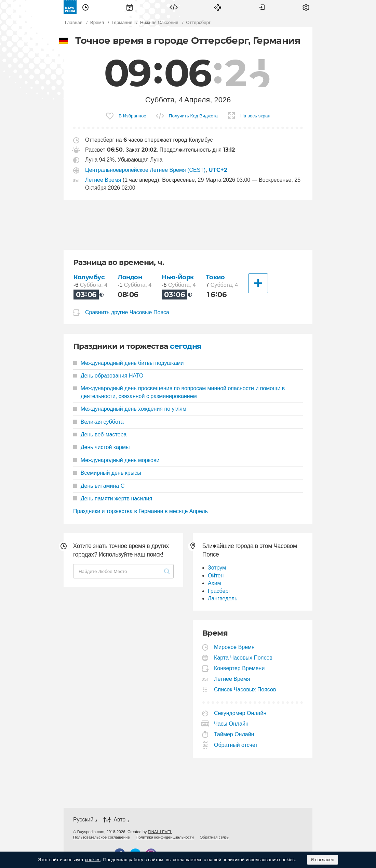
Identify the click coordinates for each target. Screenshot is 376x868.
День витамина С (99, 486)
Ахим (214, 583)
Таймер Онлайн (234, 734)
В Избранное (132, 116)
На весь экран (255, 116)
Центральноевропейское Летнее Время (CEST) (145, 170)
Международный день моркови (116, 460)
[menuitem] (85, 7)
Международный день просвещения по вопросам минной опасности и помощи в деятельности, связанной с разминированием (179, 392)
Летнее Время (103, 180)
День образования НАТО (108, 376)
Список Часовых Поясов (245, 690)
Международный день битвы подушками (129, 363)
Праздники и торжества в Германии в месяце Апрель (140, 511)
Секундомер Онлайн (240, 713)
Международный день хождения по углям (130, 409)
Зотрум (217, 568)
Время (85, 7)
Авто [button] (119, 820)
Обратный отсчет (236, 745)
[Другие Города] (258, 283)
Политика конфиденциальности (165, 837)
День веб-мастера (100, 435)
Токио (215, 277)
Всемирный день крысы (107, 473)
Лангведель (223, 598)
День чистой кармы (101, 447)
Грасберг (219, 591)
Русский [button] (83, 820)
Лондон (130, 277)
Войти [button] (262, 7)
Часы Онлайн (231, 724)
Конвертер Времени (239, 668)
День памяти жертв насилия (113, 499)
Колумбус (89, 277)
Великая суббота (98, 422)
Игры (218, 7)
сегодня (186, 346)
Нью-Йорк (178, 277)
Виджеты (174, 7)
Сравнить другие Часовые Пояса (127, 312)
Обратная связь (214, 837)
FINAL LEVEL (160, 832)
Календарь (130, 7)
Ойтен (216, 576)
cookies (93, 860)
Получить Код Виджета (193, 116)
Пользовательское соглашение (102, 837)
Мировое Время (234, 647)
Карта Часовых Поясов (243, 658)
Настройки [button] (306, 7)
